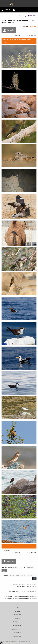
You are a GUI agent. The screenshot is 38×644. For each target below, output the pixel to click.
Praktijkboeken (18, 622)
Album (10, 20)
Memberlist (17, 615)
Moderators (33, 26)
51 (30, 36)
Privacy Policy (18, 636)
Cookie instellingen (17, 629)
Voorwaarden (17, 633)
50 (27, 36)
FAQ (18, 608)
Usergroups (17, 618)
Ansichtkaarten (17, 625)
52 (32, 36)
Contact (17, 611)
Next (35, 36)
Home (4, 20)
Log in (17, 604)
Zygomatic (4, 641)
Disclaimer (14, 641)
